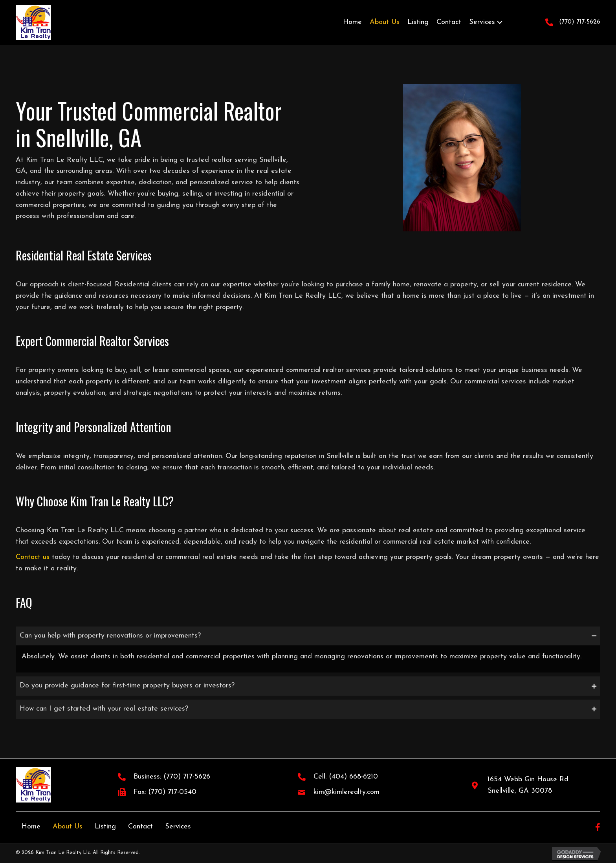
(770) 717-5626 (580, 22)
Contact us (33, 557)
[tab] (308, 636)
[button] (500, 22)
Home (31, 827)
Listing (105, 827)
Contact (140, 827)
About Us (68, 827)
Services (178, 827)
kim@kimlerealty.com (346, 792)
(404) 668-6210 (353, 777)
